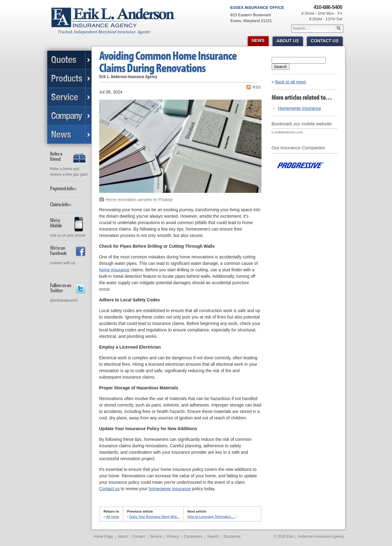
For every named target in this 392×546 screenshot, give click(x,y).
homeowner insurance (170, 489)
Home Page (103, 536)
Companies (193, 536)
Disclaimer (232, 536)
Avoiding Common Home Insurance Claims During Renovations (168, 61)
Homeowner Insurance (300, 108)
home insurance (115, 270)
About (123, 536)
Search (281, 67)
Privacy (173, 536)
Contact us (109, 489)
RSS (257, 87)
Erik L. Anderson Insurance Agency (117, 24)
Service (156, 536)
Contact (139, 536)
